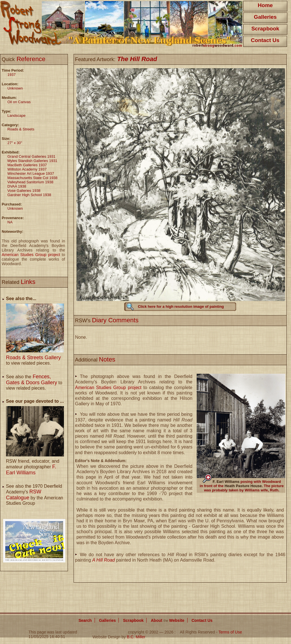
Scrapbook (265, 29)
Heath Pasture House (243, 486)
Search (85, 620)
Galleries (265, 17)
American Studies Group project (31, 255)
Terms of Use (230, 632)
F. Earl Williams (226, 482)
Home (265, 5)
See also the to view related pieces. (34, 382)
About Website (168, 620)
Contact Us (265, 40)
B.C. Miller (136, 637)
